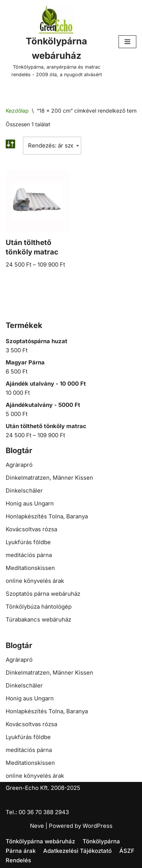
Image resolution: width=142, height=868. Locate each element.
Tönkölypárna (101, 841)
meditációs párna (29, 555)
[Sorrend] (52, 146)
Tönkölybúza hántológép (39, 607)
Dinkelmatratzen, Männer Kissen (49, 478)
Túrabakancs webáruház (38, 619)
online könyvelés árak (35, 581)
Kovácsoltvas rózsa (31, 529)
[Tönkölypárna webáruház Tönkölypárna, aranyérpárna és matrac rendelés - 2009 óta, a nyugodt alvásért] (56, 42)
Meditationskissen (30, 568)
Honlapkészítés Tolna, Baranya (47, 516)
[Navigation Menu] (127, 42)
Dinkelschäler (24, 491)
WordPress (98, 826)
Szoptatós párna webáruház (43, 594)
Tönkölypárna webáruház (40, 841)
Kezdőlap (17, 111)
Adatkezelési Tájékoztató (77, 851)
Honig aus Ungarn (30, 503)
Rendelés (18, 860)
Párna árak (21, 851)
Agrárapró (19, 465)
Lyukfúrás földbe (28, 542)
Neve (37, 826)
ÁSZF (127, 851)
